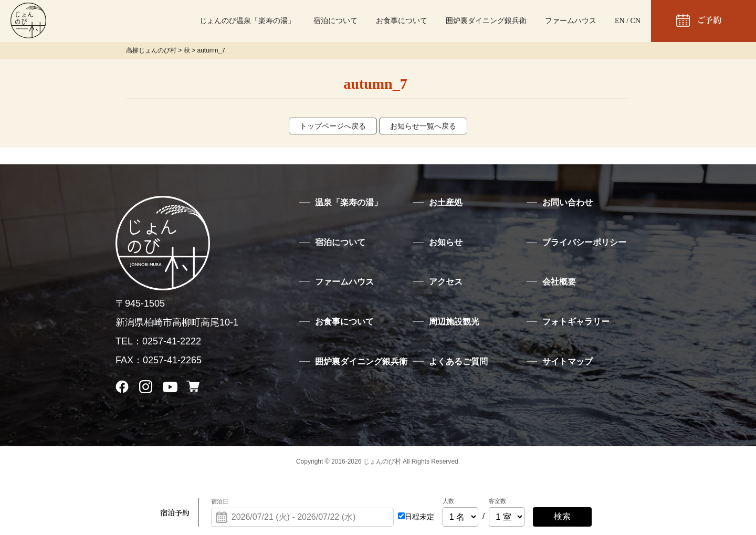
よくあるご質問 (458, 361)
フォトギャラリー (576, 322)
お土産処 (446, 202)
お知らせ (446, 242)
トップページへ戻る (333, 126)
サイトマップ (568, 361)
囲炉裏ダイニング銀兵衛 (486, 21)
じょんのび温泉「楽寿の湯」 (247, 21)
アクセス (446, 282)
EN (620, 21)
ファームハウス (571, 21)
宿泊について (335, 21)
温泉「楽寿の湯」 (349, 202)
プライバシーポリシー (584, 242)
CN (636, 21)
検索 (562, 516)
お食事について (402, 21)
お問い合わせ (568, 202)
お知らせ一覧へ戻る (423, 126)
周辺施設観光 (454, 322)
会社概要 (559, 282)
